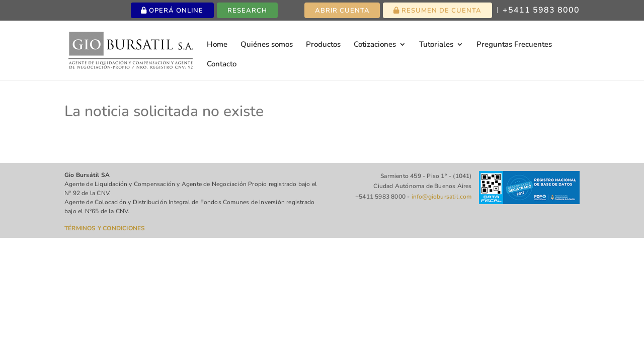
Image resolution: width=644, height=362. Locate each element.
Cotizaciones (375, 45)
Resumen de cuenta (437, 11)
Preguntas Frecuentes (514, 45)
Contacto (222, 65)
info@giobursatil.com (442, 197)
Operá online (172, 11)
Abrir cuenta (342, 11)
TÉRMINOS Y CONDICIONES (105, 228)
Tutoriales (436, 45)
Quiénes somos (267, 45)
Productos (323, 45)
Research (247, 11)
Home (217, 45)
